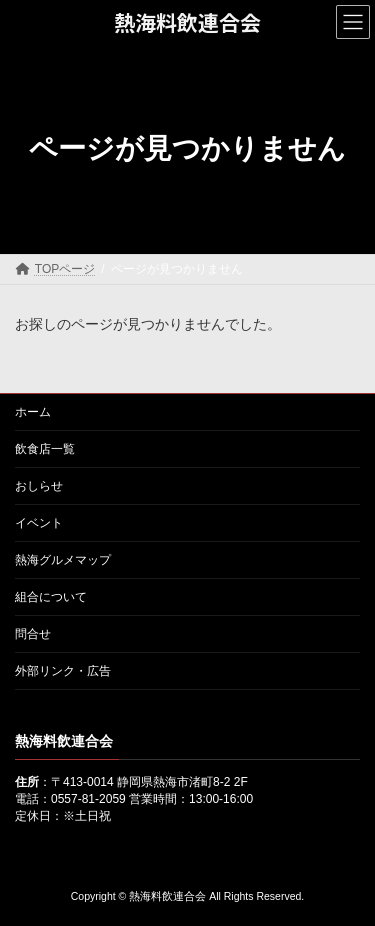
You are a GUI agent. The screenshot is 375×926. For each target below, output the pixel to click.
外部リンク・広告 (63, 671)
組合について (51, 597)
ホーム (33, 412)
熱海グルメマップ (63, 560)
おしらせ (39, 486)
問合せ (33, 634)
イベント (39, 523)
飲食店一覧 (45, 449)
